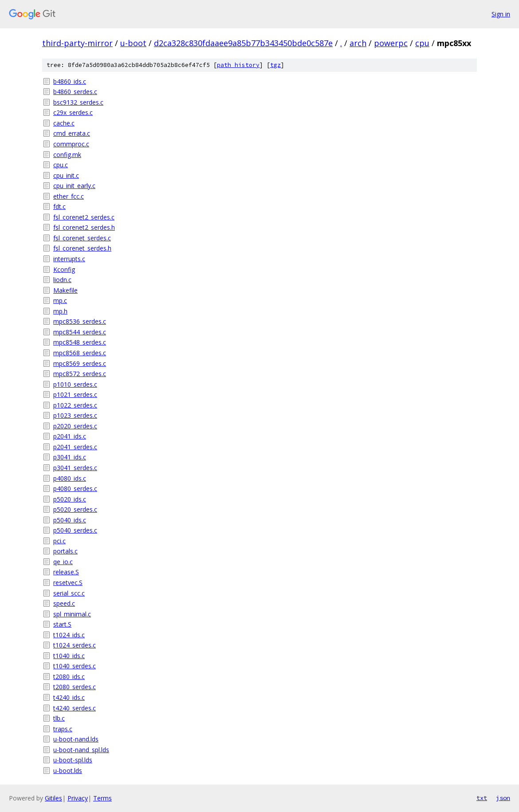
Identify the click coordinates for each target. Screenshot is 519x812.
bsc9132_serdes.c (78, 102)
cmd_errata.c (72, 133)
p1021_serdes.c (75, 394)
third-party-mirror (77, 43)
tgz (275, 65)
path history (238, 65)
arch (358, 43)
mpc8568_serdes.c (80, 353)
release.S (66, 572)
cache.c (64, 123)
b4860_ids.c (70, 81)
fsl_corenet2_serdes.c (84, 217)
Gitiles (53, 798)
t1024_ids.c (69, 635)
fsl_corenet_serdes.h (82, 248)
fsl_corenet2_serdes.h (84, 227)
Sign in (501, 14)
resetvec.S (68, 583)
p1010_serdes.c (75, 384)
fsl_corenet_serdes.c (82, 238)
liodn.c (62, 280)
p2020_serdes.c (75, 426)
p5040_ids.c (70, 520)
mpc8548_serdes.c (80, 342)
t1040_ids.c (69, 656)
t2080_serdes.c (75, 687)
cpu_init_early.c (74, 186)
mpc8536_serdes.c (80, 321)
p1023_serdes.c (75, 415)
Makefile (65, 290)
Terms (102, 798)
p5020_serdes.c (75, 509)
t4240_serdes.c (75, 708)
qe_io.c (63, 562)
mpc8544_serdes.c (80, 332)
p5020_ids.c (70, 499)
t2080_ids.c (69, 677)
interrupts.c (69, 259)
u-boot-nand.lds (76, 739)
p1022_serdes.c (75, 405)
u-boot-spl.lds (73, 760)
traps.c (63, 729)
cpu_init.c (66, 175)
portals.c (65, 551)
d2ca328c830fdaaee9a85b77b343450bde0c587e (243, 43)
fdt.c (59, 206)
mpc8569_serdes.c (80, 363)
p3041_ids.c (70, 457)
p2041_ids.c (70, 436)
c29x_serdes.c (73, 112)
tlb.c (59, 718)
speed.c (64, 603)
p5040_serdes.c (75, 530)
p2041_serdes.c (75, 447)
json (503, 798)
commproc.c (71, 144)
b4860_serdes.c (75, 92)
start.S (62, 624)
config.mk (67, 155)
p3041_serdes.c (75, 468)
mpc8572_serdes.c (80, 374)
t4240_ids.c (69, 697)
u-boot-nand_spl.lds (81, 750)
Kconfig (64, 269)
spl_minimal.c (72, 614)
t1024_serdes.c (75, 645)
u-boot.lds (68, 771)
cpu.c (61, 165)
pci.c (59, 541)
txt (482, 798)
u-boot (133, 43)
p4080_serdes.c (75, 488)
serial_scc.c (69, 593)
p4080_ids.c (70, 478)
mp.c (60, 300)
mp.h (60, 311)
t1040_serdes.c (75, 666)
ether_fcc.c (69, 196)
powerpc (391, 43)
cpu (422, 43)
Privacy (78, 798)
